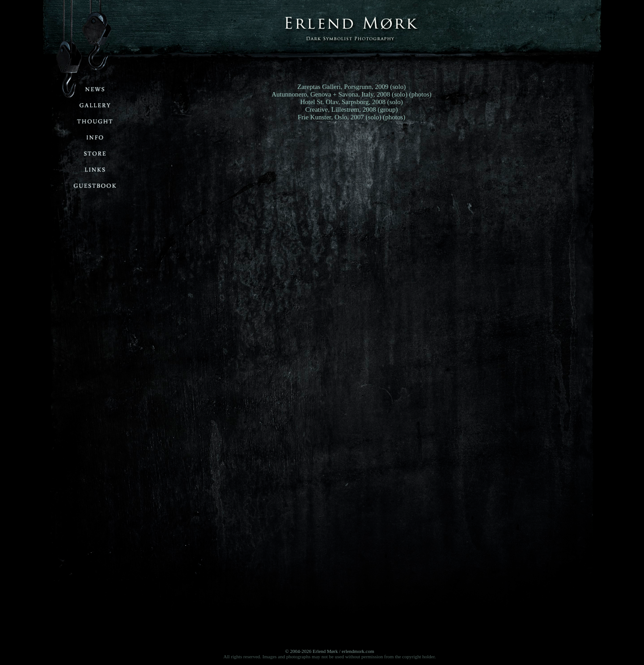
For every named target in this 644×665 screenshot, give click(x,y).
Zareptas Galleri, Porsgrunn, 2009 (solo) (352, 87)
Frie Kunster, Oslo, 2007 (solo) (340, 117)
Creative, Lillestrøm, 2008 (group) (351, 109)
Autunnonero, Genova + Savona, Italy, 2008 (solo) (339, 94)
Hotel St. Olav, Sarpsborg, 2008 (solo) (352, 102)
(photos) (420, 94)
